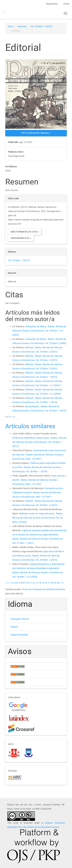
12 (34, 583)
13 (37, 583)
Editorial (29, 347)
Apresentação (32, 406)
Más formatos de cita (25, 232)
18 (52, 583)
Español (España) (19, 635)
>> (14, 417)
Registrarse (52, 4)
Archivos (22, 26)
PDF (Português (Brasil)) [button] (36, 133)
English (14, 627)
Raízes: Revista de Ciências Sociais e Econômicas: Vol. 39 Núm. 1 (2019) (39, 442)
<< (6, 583)
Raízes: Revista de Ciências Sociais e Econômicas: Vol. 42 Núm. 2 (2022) (38, 518)
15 (43, 583)
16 (46, 583)
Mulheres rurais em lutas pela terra (37, 514)
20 (58, 583)
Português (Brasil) (20, 619)
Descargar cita (21, 238)
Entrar (66, 4)
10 (28, 583)
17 (49, 583)
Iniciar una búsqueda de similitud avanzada (43, 589)
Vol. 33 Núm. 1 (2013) (42, 26)
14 (40, 583)
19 (55, 583)
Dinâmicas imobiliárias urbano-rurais (31, 438)
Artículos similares (30, 426)
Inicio (11, 26)
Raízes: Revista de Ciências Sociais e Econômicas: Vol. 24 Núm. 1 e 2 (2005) (39, 331)
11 (31, 583)
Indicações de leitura (36, 326)
